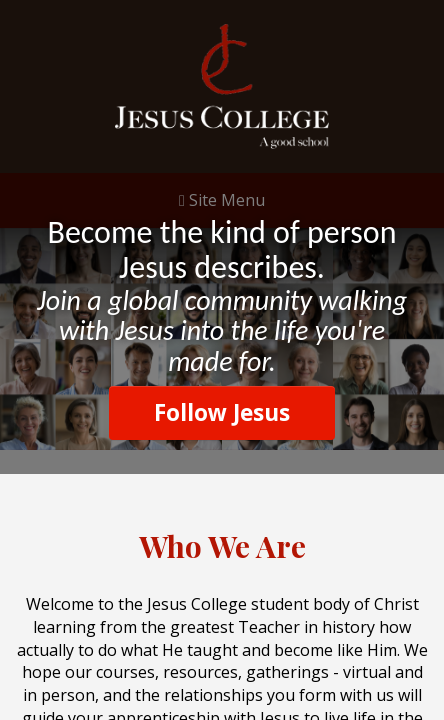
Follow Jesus (222, 412)
